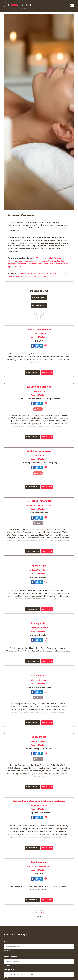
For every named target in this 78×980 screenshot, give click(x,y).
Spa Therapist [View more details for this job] (39, 676)
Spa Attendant (14, 266)
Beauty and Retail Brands (19, 276)
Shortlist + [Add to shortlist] (47, 373)
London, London (39, 333)
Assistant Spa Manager (27, 264)
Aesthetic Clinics (58, 273)
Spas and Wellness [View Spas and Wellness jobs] (39, 337)
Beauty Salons (43, 273)
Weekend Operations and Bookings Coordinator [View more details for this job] (39, 801)
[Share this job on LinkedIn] (41, 345)
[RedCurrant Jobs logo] (18, 5)
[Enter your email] (39, 962)
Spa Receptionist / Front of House (53, 264)
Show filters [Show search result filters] (39, 298)
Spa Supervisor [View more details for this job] (39, 623)
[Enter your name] (39, 947)
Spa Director (54, 261)
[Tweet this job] (37, 345)
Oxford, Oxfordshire (39, 570)
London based (39, 391)
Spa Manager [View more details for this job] (39, 566)
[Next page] (41, 314)
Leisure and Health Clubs (42, 276)
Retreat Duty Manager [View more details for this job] (39, 501)
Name (7, 942)
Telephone (9, 969)
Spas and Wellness (28, 273)
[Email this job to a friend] (45, 345)
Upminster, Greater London (39, 505)
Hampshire (39, 455)
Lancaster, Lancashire (39, 741)
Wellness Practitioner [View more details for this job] (39, 451)
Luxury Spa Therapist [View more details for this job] (39, 387)
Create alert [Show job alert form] (39, 305)
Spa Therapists (39, 258)
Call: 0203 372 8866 (20, 9)
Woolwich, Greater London (39, 866)
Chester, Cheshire (39, 680)
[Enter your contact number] (39, 974)
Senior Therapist (40, 261)
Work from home (39, 805)
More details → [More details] (32, 373)
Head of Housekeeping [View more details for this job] (39, 329)
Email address (11, 957)
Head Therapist (25, 261)
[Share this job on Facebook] (33, 345)
